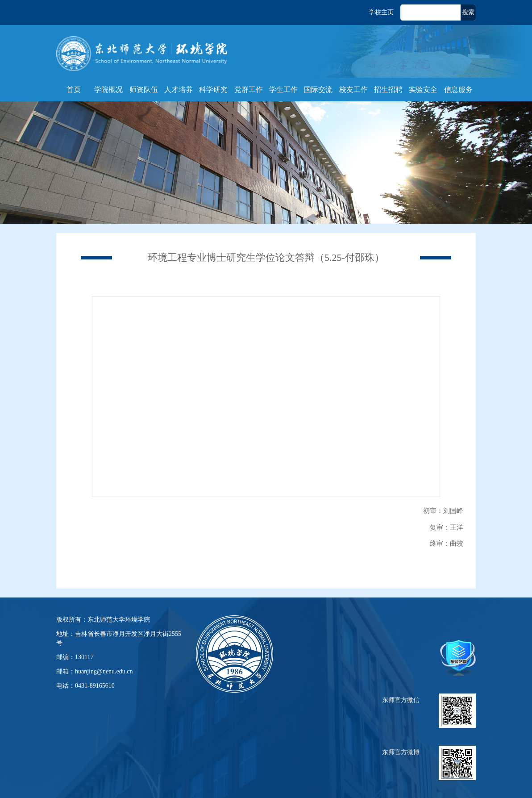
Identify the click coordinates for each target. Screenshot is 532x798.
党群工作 (249, 90)
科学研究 (213, 90)
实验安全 (423, 90)
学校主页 (381, 12)
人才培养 (179, 90)
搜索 (468, 12)
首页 (74, 90)
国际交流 (318, 90)
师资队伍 (144, 90)
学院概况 (108, 90)
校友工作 (353, 90)
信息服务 (458, 90)
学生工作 (283, 90)
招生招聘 (388, 90)
